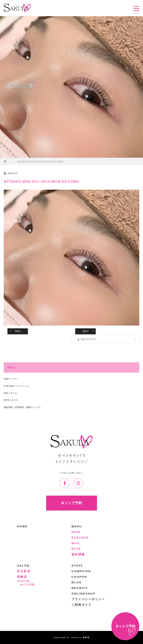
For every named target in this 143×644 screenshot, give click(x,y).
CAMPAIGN (81, 571)
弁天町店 (24, 571)
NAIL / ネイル (10, 393)
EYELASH (80, 538)
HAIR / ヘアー (11, 379)
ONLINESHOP (84, 594)
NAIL (76, 543)
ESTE (76, 549)
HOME (22, 526)
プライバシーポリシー (88, 599)
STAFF (77, 566)
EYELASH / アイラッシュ (16, 386)
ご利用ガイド (82, 605)
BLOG (77, 582)
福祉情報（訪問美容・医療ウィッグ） (23, 407)
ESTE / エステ (11, 400)
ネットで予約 (71, 503)
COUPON (79, 577)
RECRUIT (80, 588)
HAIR (76, 532)
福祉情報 (78, 554)
